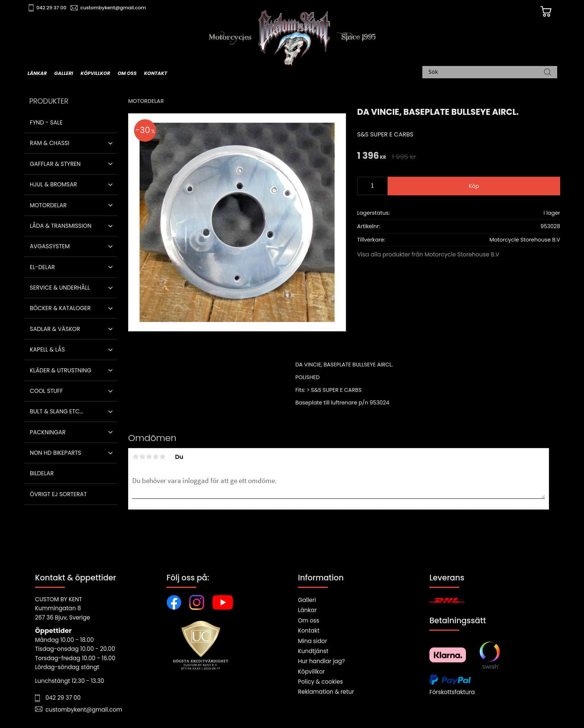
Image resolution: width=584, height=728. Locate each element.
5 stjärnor (162, 457)
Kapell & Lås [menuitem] (47, 349)
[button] (110, 143)
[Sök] (547, 73)
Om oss (309, 620)
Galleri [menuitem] (64, 73)
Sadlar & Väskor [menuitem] (55, 329)
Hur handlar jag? (321, 661)
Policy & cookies (320, 682)
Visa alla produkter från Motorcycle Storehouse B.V (428, 254)
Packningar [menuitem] (48, 432)
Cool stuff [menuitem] (46, 391)
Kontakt (309, 631)
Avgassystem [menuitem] (50, 246)
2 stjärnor (142, 457)
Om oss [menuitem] (127, 73)
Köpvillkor (311, 672)
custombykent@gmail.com (114, 8)
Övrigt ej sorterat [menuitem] (58, 494)
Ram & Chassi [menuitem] (50, 143)
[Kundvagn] (545, 12)
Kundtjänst (313, 651)
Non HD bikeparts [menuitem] (55, 453)
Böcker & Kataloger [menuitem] (60, 308)
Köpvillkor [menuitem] (95, 73)
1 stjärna (136, 457)
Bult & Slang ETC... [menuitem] (56, 411)
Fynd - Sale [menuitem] (46, 122)
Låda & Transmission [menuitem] (61, 226)
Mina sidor (312, 641)
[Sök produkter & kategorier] (486, 73)
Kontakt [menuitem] (156, 73)
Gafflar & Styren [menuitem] (55, 164)
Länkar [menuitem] (37, 73)
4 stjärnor (156, 457)
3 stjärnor (149, 457)
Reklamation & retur (326, 692)
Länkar (307, 610)
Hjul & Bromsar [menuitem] (53, 184)
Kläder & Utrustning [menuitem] (61, 370)
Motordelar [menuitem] (48, 205)
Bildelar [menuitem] (42, 473)
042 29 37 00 (52, 8)
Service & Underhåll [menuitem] (60, 288)
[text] (372, 156)
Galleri (307, 600)
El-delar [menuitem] (42, 267)
